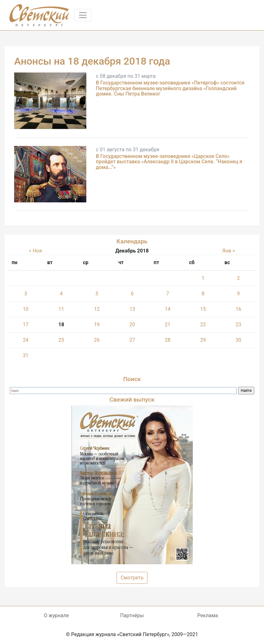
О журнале (56, 615)
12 (97, 309)
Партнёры (132, 615)
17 (26, 325)
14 (168, 309)
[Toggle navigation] (83, 15)
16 (238, 309)
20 (132, 325)
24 (26, 340)
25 (61, 340)
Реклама (208, 615)
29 (203, 340)
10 (26, 309)
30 (238, 340)
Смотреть (132, 578)
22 (203, 325)
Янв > (229, 251)
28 (168, 340)
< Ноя (35, 251)
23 (238, 325)
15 (203, 309)
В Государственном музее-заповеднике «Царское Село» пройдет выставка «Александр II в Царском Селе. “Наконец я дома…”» (169, 162)
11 (61, 309)
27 (132, 340)
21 (168, 325)
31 (26, 355)
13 (132, 309)
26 (97, 340)
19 (97, 325)
